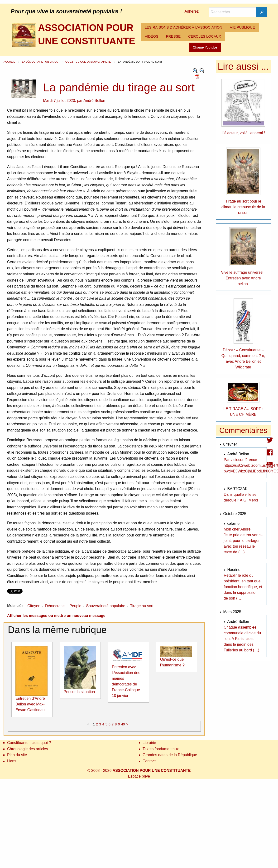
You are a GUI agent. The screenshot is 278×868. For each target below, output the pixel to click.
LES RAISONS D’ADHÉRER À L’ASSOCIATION (183, 27)
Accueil (10, 62)
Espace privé (139, 776)
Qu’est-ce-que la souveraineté (88, 62)
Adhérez (192, 11)
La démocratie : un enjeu (40, 62)
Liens (12, 761)
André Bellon (94, 101)
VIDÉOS (151, 36)
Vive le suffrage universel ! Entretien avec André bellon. (243, 278)
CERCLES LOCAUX (205, 36)
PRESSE (173, 36)
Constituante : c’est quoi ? (29, 743)
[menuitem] (183, 27)
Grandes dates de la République (170, 755)
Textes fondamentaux (161, 749)
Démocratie (55, 606)
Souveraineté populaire (106, 606)
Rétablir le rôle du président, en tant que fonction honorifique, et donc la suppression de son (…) (243, 587)
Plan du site (17, 755)
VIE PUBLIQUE (242, 27)
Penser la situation (79, 692)
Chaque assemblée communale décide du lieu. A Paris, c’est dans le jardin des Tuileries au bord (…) (242, 639)
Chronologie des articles (28, 749)
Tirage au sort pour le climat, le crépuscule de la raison (243, 207)
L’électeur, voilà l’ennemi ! (243, 133)
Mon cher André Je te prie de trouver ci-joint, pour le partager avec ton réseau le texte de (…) (243, 541)
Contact (149, 761)
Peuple (75, 606)
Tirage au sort (142, 606)
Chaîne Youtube (205, 47)
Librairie (149, 743)
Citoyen (34, 606)
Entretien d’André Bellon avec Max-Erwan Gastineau (30, 704)
